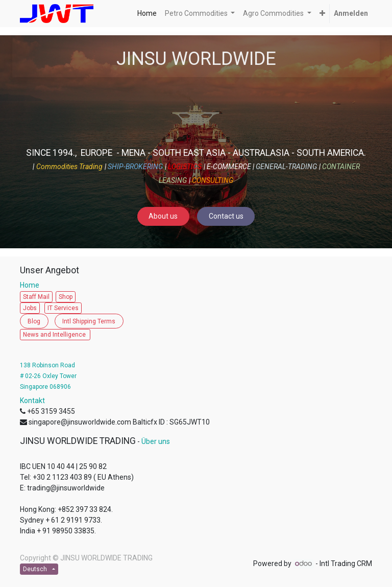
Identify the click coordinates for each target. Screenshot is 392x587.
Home (32, 285)
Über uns (156, 441)
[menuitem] (147, 14)
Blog (34, 321)
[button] (322, 14)
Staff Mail (36, 297)
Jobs (30, 308)
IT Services (63, 308)
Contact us (226, 216)
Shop (66, 297)
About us (163, 216)
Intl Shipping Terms (89, 321)
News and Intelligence (55, 335)
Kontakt (32, 401)
